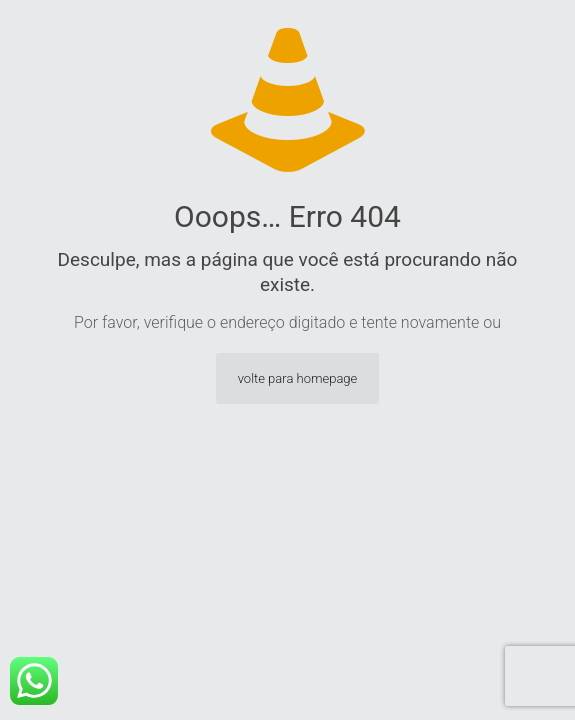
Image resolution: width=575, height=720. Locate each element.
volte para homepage (298, 378)
